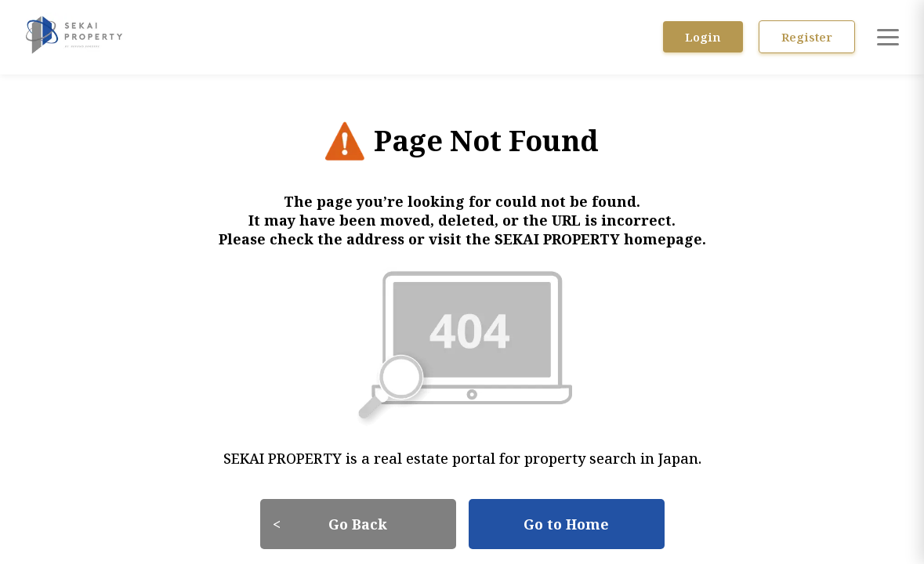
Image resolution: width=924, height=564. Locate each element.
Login (716, 37)
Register (812, 37)
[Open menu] (888, 37)
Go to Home (566, 513)
